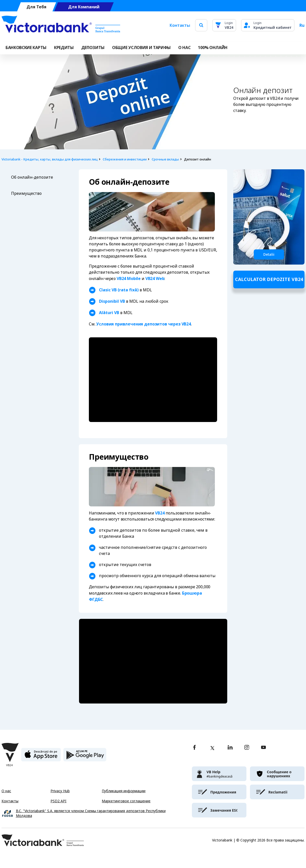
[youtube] (263, 748)
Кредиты (64, 48)
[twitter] (212, 748)
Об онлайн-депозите (33, 177)
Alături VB (109, 313)
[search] (201, 25)
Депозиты (93, 48)
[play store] (85, 757)
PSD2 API (58, 801)
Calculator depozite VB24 (269, 279)
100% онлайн (213, 48)
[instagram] (247, 748)
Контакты (180, 25)
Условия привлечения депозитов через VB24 (144, 324)
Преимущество (26, 193)
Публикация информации (124, 791)
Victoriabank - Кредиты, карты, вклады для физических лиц (50, 159)
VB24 (275, 98)
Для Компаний (84, 7)
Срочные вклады (165, 159)
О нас (6, 791)
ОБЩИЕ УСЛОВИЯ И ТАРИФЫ (141, 48)
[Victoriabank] (61, 25)
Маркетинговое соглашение (126, 801)
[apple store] (41, 757)
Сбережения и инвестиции (125, 159)
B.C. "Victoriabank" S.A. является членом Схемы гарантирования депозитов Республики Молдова (91, 814)
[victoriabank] (219, 774)
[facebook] (194, 748)
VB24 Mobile (129, 278)
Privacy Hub (60, 791)
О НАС (184, 48)
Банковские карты (26, 48)
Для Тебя (36, 7)
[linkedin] (230, 748)
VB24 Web (155, 278)
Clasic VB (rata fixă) (119, 290)
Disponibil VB (112, 301)
